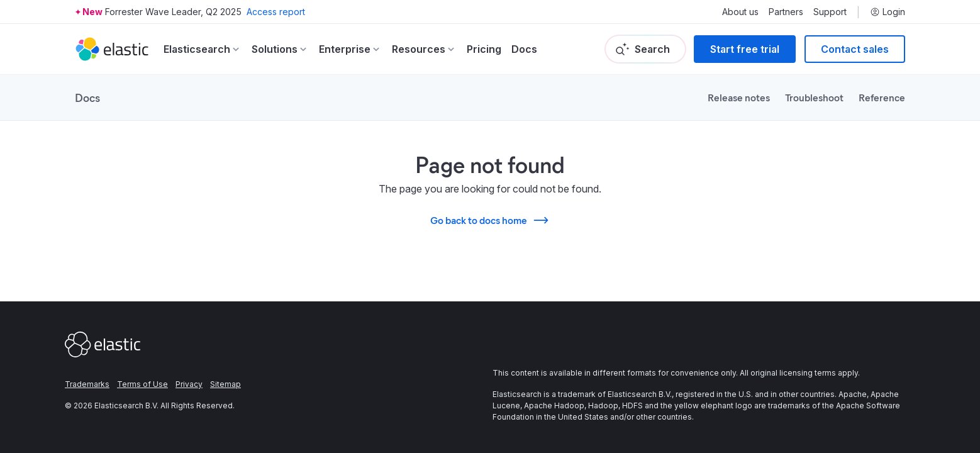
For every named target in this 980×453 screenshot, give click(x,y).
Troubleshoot (814, 97)
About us (740, 12)
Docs (524, 49)
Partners (786, 12)
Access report (276, 12)
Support (830, 12)
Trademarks (87, 384)
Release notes (739, 97)
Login (888, 12)
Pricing (484, 49)
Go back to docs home (490, 220)
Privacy (189, 384)
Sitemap (226, 384)
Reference (882, 97)
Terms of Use (142, 384)
